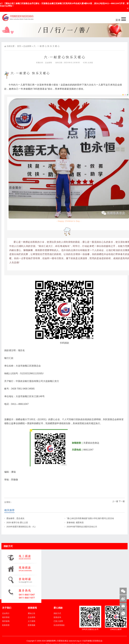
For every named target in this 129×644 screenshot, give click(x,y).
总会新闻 (27, 46)
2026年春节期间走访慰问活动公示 (82, 527)
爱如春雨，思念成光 (15, 518)
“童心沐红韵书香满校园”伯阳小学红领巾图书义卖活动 (90, 518)
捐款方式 (57, 613)
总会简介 (6, 613)
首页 (19, 46)
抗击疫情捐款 (59, 625)
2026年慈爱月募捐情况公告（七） (22, 527)
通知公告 (32, 613)
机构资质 (6, 625)
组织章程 (6, 617)
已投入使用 (58, 621)
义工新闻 (32, 621)
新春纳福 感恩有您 (75, 522)
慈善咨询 (57, 617)
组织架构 (6, 621)
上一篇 (115, 501)
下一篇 (122, 501)
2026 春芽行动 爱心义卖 (17, 522)
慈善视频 (32, 625)
